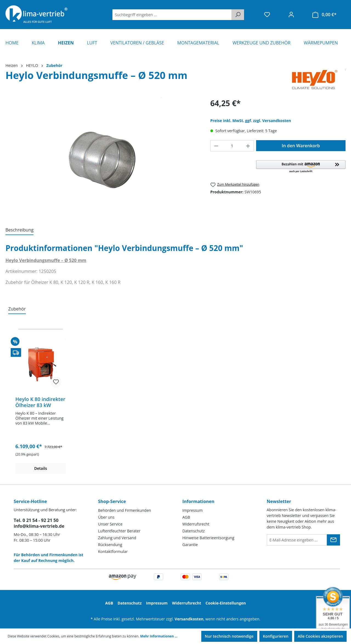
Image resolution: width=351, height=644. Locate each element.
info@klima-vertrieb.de (39, 526)
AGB (186, 517)
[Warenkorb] (324, 15)
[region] (102, 156)
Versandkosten (189, 619)
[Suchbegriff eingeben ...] (172, 15)
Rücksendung (110, 545)
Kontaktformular (113, 551)
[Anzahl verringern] (216, 146)
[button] (301, 167)
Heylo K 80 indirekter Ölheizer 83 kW (40, 402)
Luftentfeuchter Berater (119, 531)
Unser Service (110, 524)
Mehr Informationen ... (159, 636)
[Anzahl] (232, 146)
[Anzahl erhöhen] (248, 146)
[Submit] (333, 540)
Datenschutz (193, 531)
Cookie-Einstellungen (226, 603)
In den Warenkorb (301, 146)
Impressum (193, 510)
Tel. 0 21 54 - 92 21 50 (36, 520)
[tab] (19, 230)
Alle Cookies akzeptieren (320, 636)
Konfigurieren (276, 636)
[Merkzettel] (267, 15)
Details (41, 468)
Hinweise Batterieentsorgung (208, 538)
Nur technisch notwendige (229, 636)
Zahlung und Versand (117, 538)
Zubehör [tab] (17, 309)
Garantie (190, 545)
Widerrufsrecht (196, 524)
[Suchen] (238, 15)
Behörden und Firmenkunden (125, 510)
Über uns (106, 517)
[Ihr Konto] (291, 15)
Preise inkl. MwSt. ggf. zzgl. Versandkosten (251, 121)
